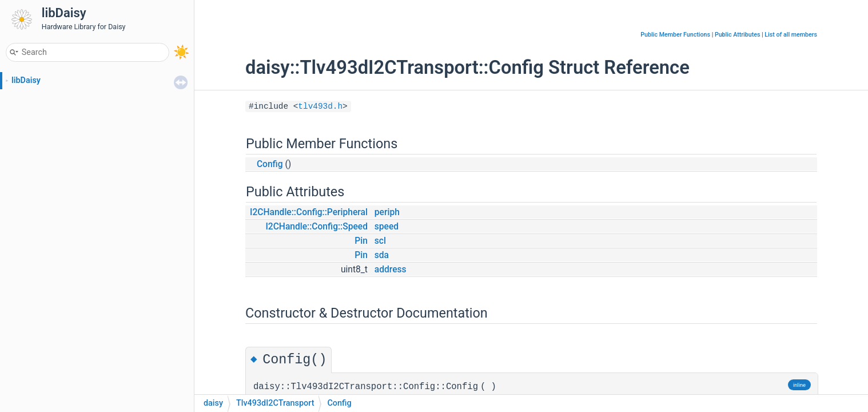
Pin (361, 241)
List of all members (791, 35)
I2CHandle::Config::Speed (316, 227)
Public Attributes (738, 35)
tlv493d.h (320, 106)
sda (382, 255)
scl (380, 241)
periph (387, 212)
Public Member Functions (675, 35)
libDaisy (26, 80)
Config (270, 164)
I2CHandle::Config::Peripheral (309, 212)
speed (387, 227)
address (391, 270)
